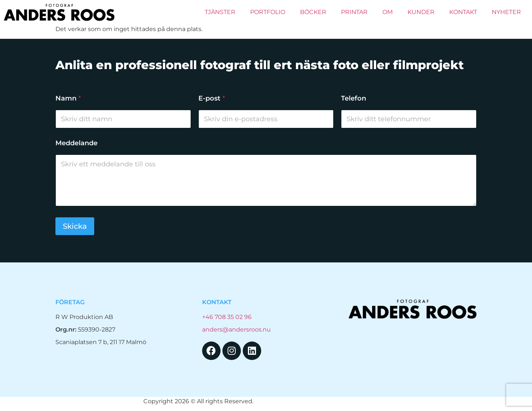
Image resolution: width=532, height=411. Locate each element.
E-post (212, 98)
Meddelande (76, 143)
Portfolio (268, 12)
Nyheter (506, 12)
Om (388, 12)
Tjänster (220, 12)
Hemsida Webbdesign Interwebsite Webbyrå (322, 401)
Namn (68, 98)
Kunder (421, 12)
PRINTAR (354, 12)
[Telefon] (409, 119)
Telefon (354, 98)
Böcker (313, 12)
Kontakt (463, 12)
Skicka (75, 226)
